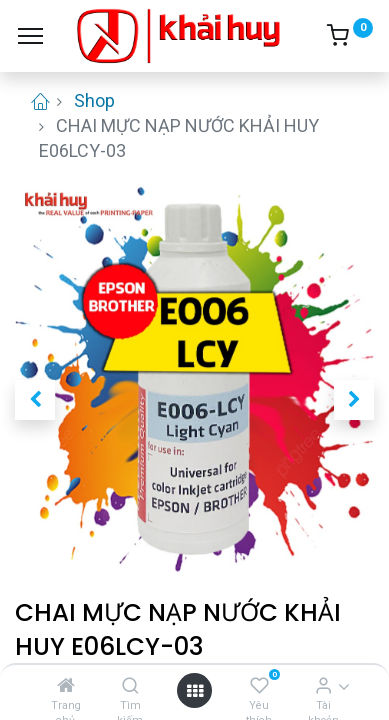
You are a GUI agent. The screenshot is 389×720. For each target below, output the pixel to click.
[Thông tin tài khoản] (323, 685)
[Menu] (30, 36)
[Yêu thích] (259, 685)
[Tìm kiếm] (130, 685)
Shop (94, 100)
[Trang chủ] (66, 685)
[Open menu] (195, 690)
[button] (35, 400)
